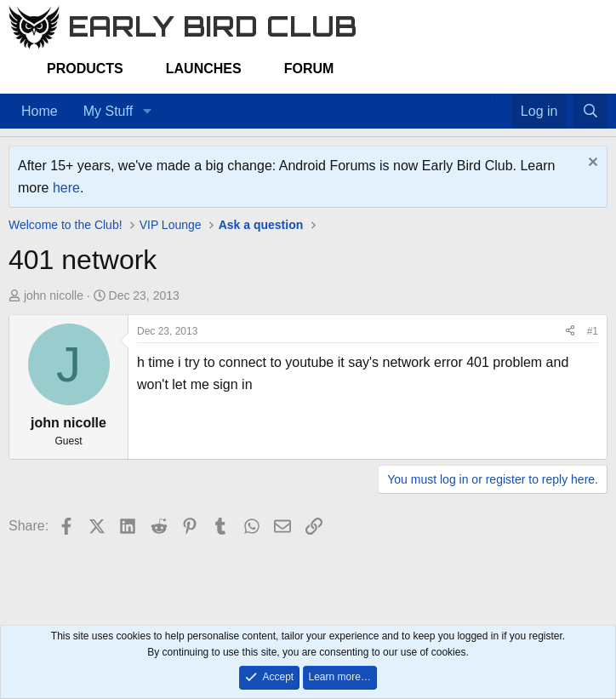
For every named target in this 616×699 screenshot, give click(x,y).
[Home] (486, 100)
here (66, 188)
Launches (204, 69)
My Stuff (108, 111)
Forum (309, 69)
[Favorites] (503, 100)
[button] (147, 112)
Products (85, 69)
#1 (593, 331)
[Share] (570, 332)
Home (40, 111)
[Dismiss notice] (591, 164)
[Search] (590, 112)
